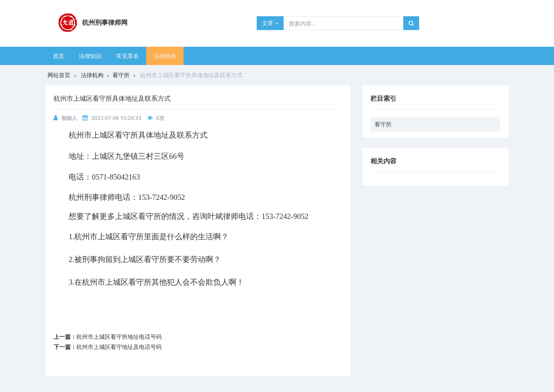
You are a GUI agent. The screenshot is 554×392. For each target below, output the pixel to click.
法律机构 (165, 56)
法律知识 (90, 56)
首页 (58, 56)
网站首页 (59, 75)
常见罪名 (128, 56)
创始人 (69, 118)
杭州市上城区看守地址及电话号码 (119, 347)
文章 (270, 23)
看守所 (121, 75)
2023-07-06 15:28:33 (116, 118)
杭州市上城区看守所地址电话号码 (119, 337)
